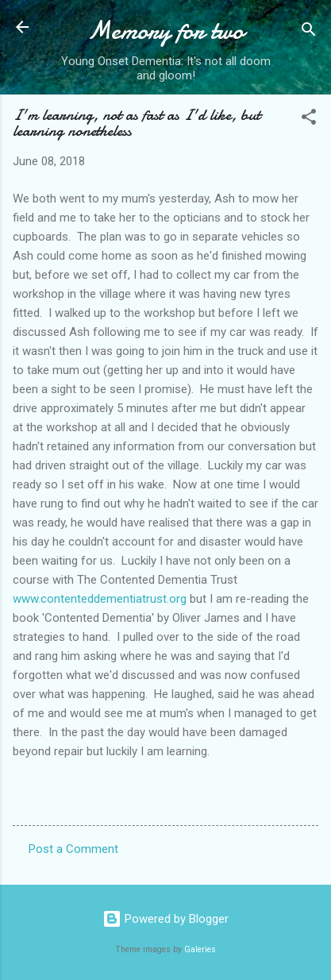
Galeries (200, 949)
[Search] (309, 32)
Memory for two (165, 31)
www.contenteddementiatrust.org (100, 599)
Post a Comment (73, 849)
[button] (309, 120)
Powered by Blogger (165, 919)
